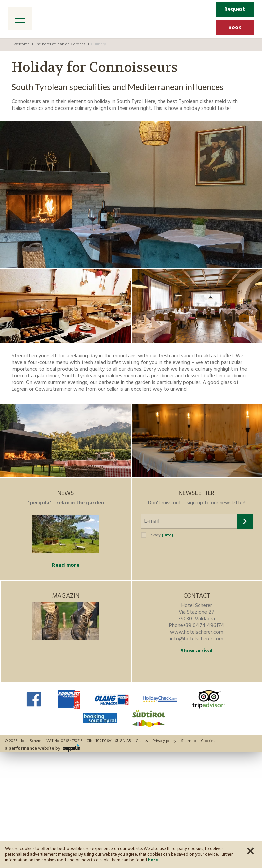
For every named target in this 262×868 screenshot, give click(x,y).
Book (235, 28)
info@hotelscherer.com (197, 639)
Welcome (22, 44)
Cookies (208, 741)
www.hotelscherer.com (197, 632)
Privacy (161, 535)
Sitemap (189, 741)
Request (235, 9)
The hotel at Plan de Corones (60, 44)
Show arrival (196, 651)
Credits (142, 741)
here (153, 860)
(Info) (167, 535)
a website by (43, 748)
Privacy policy (165, 741)
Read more (66, 565)
